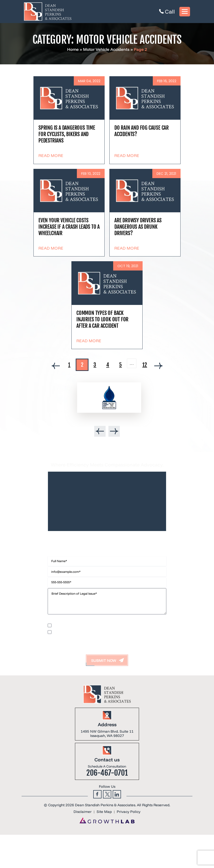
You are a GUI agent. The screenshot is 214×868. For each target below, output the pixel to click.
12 (145, 365)
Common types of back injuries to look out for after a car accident (102, 319)
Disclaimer (55, 621)
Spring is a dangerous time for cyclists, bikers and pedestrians (67, 134)
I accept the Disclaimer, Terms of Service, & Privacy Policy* (94, 632)
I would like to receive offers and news (80, 625)
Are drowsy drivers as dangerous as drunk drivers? (138, 227)
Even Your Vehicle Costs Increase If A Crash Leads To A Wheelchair (69, 227)
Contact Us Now (107, 542)
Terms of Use (98, 621)
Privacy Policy (75, 621)
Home (73, 49)
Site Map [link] (104, 812)
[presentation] (100, 431)
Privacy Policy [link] (129, 812)
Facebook (97, 794)
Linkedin (117, 794)
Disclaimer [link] (83, 812)
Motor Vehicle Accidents (106, 49)
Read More (51, 155)
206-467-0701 (107, 773)
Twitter (107, 794)
